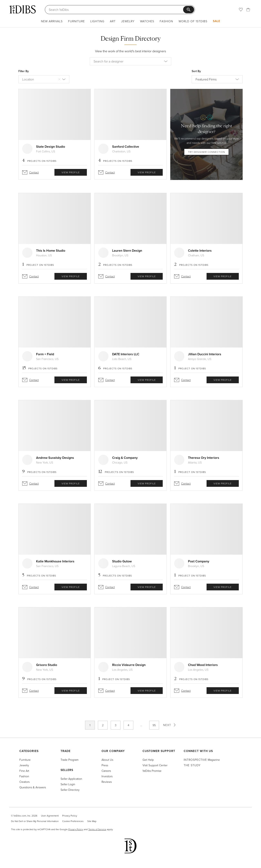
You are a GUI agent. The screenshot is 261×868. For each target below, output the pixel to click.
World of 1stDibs (193, 21)
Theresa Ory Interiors (204, 458)
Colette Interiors (200, 251)
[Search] (116, 10)
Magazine (202, 760)
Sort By (196, 71)
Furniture (76, 21)
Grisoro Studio (47, 665)
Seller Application (71, 779)
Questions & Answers (33, 787)
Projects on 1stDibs (39, 161)
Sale (217, 21)
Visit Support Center (155, 765)
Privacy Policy (70, 816)
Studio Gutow (122, 561)
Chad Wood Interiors (203, 665)
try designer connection (206, 152)
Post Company (199, 561)
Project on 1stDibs (38, 265)
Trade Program (70, 760)
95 (154, 725)
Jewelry (128, 21)
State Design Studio (51, 147)
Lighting (97, 21)
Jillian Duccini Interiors (205, 354)
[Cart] (248, 10)
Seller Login (68, 784)
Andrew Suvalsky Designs (55, 458)
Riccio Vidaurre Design (129, 665)
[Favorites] (241, 10)
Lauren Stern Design (127, 251)
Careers (106, 771)
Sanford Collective (126, 147)
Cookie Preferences (73, 821)
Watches (147, 21)
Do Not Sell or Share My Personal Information (35, 821)
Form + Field (45, 354)
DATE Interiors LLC (126, 354)
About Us (107, 760)
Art (113, 21)
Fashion (166, 21)
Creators (24, 782)
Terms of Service (97, 829)
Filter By (24, 71)
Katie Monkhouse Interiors (55, 561)
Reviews (107, 782)
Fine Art (24, 771)
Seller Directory (70, 790)
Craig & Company (125, 458)
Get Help (148, 760)
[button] (168, 61)
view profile (71, 172)
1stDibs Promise (152, 771)
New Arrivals (52, 21)
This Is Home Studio (51, 251)
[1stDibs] (22, 9)
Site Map (92, 821)
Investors (107, 776)
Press (105, 765)
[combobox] (130, 61)
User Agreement (50, 816)
